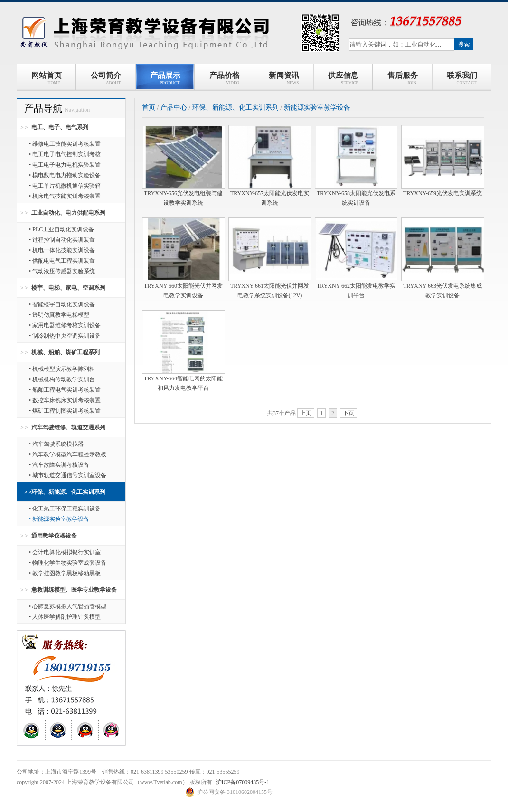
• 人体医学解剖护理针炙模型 (65, 617)
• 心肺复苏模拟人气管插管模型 (68, 606)
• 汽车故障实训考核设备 (59, 465)
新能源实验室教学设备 (317, 108)
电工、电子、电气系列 (60, 127)
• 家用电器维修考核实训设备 (65, 325)
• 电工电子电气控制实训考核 (65, 154)
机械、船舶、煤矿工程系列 (66, 352)
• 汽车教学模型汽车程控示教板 (68, 454)
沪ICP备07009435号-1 (243, 782)
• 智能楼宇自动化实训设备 (62, 304)
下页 (348, 413)
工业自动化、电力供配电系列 (68, 213)
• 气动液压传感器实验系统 (62, 271)
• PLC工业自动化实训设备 (61, 229)
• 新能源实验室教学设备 (59, 519)
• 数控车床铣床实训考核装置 (65, 400)
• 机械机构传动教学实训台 (62, 379)
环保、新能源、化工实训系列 (68, 492)
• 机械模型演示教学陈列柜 (62, 369)
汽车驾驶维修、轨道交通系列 (68, 427)
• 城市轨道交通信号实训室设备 (68, 475)
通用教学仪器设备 (54, 536)
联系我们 (462, 78)
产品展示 (165, 78)
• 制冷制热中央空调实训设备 (65, 336)
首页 (149, 108)
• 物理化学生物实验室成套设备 (68, 563)
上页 (306, 413)
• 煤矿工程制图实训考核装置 (65, 411)
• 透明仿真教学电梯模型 (59, 315)
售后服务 (403, 78)
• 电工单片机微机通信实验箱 (65, 186)
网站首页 (47, 78)
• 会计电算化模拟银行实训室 (65, 552)
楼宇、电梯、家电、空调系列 (68, 288)
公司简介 (106, 78)
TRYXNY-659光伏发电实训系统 (442, 193)
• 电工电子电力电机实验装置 (65, 165)
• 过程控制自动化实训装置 (62, 240)
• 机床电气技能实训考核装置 (65, 196)
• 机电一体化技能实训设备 (62, 250)
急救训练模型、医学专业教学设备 (74, 590)
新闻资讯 (284, 78)
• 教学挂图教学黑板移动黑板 (65, 573)
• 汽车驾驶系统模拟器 (56, 444)
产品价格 (225, 78)
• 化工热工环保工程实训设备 (65, 509)
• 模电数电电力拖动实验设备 (65, 175)
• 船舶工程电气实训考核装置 (65, 390)
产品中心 (174, 108)
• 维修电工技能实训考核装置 (65, 144)
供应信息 (343, 78)
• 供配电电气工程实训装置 (62, 261)
